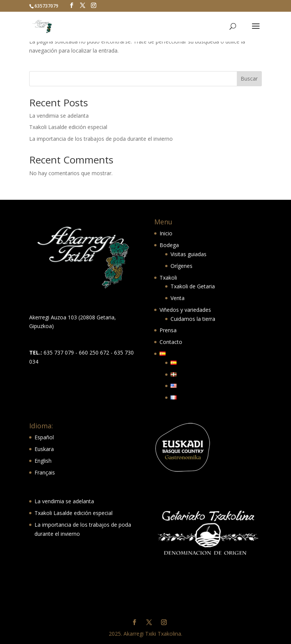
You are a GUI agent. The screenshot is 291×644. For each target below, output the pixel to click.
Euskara (44, 449)
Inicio (166, 233)
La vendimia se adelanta (59, 116)
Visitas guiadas (189, 254)
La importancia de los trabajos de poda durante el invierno (101, 139)
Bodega (169, 245)
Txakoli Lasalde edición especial (68, 127)
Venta (178, 298)
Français (45, 472)
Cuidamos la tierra (193, 319)
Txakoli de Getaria (193, 286)
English (43, 461)
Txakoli (168, 278)
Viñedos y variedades (185, 310)
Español (44, 437)
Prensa (168, 330)
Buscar (249, 79)
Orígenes (181, 266)
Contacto (171, 342)
